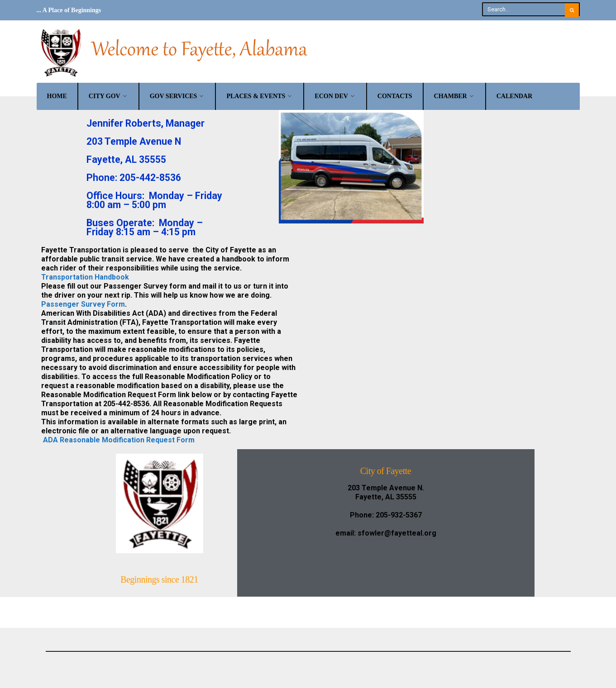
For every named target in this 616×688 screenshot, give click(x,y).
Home (57, 96)
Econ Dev (331, 96)
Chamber (451, 96)
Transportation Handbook (85, 277)
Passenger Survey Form (83, 304)
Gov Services (174, 96)
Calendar (514, 96)
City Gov (105, 96)
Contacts (395, 96)
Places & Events (256, 96)
